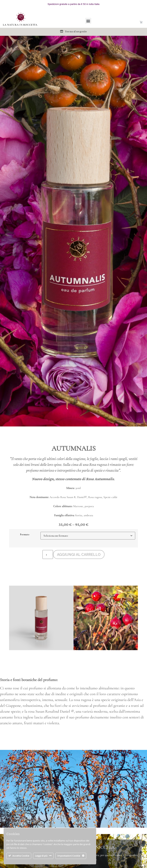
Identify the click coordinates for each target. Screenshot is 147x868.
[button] (88, 21)
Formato (25, 535)
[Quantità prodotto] (47, 554)
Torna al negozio (76, 31)
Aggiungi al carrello (79, 555)
